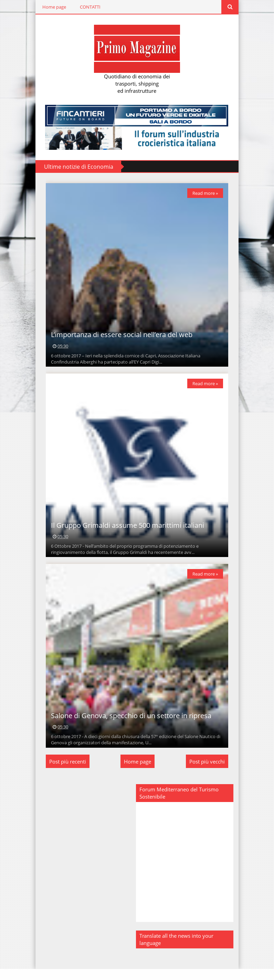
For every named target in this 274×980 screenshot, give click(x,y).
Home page (52, 7)
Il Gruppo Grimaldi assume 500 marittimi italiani (126, 533)
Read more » (207, 194)
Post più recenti (66, 772)
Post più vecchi (209, 772)
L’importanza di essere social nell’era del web (120, 339)
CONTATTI (88, 7)
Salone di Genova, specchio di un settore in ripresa (129, 727)
